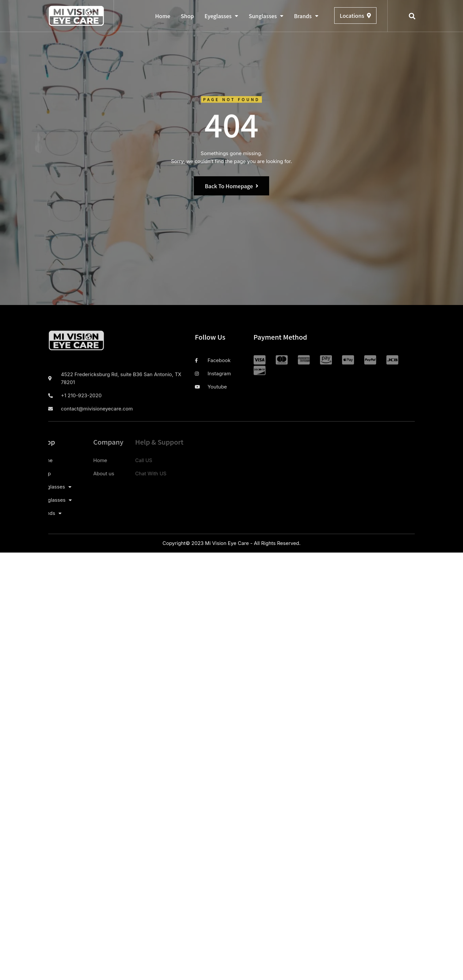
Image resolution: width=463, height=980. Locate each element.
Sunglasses (266, 16)
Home (163, 16)
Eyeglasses (221, 16)
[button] (412, 16)
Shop (188, 16)
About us (63, 473)
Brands (306, 16)
